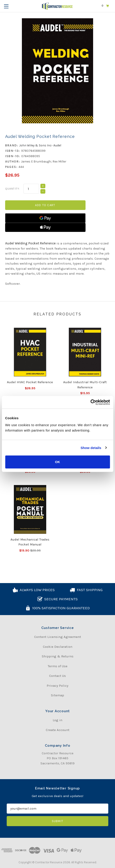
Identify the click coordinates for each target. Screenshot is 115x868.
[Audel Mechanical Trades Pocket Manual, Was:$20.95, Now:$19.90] (30, 509)
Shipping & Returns (58, 656)
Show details (91, 448)
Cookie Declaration (58, 647)
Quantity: (13, 189)
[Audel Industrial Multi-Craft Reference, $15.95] (85, 352)
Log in (57, 720)
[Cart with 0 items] (105, 6)
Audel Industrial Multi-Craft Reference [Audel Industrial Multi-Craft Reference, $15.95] (85, 385)
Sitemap (57, 695)
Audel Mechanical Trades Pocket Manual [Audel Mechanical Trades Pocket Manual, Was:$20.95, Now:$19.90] (30, 542)
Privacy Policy (57, 686)
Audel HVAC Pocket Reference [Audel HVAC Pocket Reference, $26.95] (30, 382)
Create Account (58, 730)
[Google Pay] (45, 218)
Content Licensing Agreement (58, 637)
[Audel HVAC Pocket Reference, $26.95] (30, 352)
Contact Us (57, 676)
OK (57, 462)
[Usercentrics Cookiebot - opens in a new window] (90, 402)
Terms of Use (58, 666)
